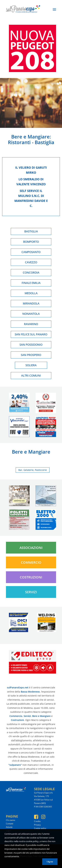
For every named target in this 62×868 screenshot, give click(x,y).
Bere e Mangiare (30, 137)
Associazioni (31, 548)
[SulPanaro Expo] (23, 9)
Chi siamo (10, 820)
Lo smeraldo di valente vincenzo (31, 182)
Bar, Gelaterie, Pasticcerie (33, 470)
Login (8, 831)
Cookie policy (40, 828)
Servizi (31, 592)
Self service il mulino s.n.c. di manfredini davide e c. (31, 198)
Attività (9, 827)
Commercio (31, 562)
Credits (37, 821)
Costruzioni (31, 577)
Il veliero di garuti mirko (31, 170)
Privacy (37, 825)
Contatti (10, 824)
